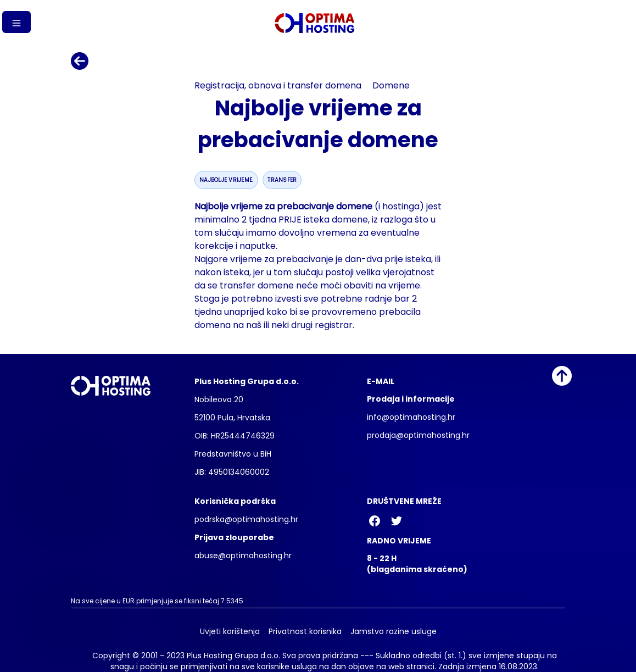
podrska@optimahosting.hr (246, 519)
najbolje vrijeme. (226, 180)
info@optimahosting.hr (411, 417)
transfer (282, 180)
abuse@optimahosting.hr (243, 556)
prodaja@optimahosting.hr (418, 435)
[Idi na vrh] (562, 376)
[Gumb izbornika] (16, 22)
